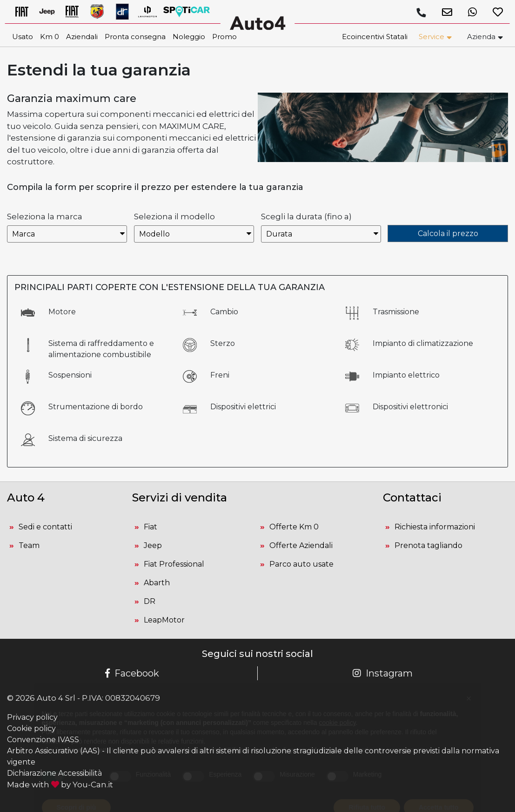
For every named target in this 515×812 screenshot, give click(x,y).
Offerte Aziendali (301, 545)
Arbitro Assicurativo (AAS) (54, 751)
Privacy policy (32, 717)
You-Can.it (93, 785)
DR (150, 601)
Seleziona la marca (45, 217)
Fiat (150, 527)
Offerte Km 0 (294, 527)
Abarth (157, 583)
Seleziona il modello (174, 217)
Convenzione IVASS (43, 740)
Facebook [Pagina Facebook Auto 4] (132, 673)
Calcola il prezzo (448, 233)
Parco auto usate (301, 564)
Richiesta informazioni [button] (435, 527)
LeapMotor (164, 620)
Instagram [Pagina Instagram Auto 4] (383, 673)
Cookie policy (31, 728)
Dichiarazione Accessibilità (54, 773)
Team (29, 545)
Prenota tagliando (428, 545)
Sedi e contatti (45, 527)
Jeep (153, 545)
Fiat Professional (174, 564)
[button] (444, 12)
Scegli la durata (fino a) (306, 217)
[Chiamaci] (421, 13)
